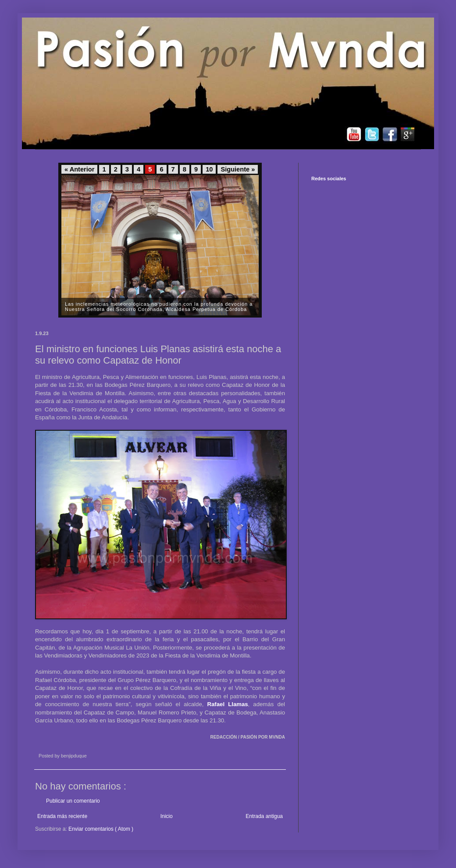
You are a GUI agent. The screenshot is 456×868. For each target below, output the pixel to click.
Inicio (167, 816)
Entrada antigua (264, 816)
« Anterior (79, 169)
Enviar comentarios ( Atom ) (101, 829)
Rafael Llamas (227, 704)
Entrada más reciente (62, 816)
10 (209, 169)
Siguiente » (238, 169)
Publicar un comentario (73, 801)
